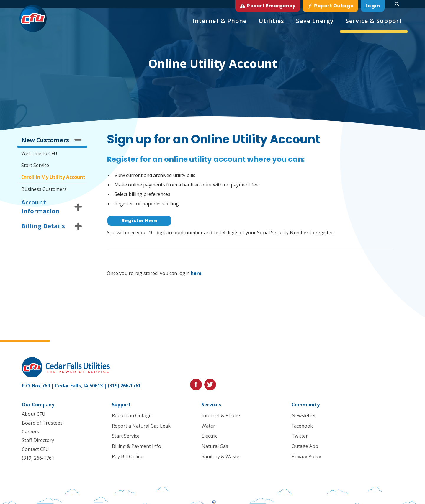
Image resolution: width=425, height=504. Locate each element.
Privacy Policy (306, 456)
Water (208, 426)
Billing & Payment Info (136, 446)
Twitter (300, 436)
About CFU (34, 414)
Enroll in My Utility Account (53, 177)
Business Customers (44, 189)
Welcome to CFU (39, 153)
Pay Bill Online (127, 456)
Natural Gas (215, 446)
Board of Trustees (42, 423)
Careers (31, 432)
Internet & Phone (221, 415)
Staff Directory (38, 441)
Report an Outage (131, 415)
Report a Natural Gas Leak (141, 426)
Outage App (305, 446)
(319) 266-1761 (124, 386)
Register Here (139, 221)
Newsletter (304, 415)
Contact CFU (35, 449)
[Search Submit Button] (397, 4)
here (196, 273)
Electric (209, 436)
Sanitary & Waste (220, 456)
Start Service (35, 165)
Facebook (302, 426)
